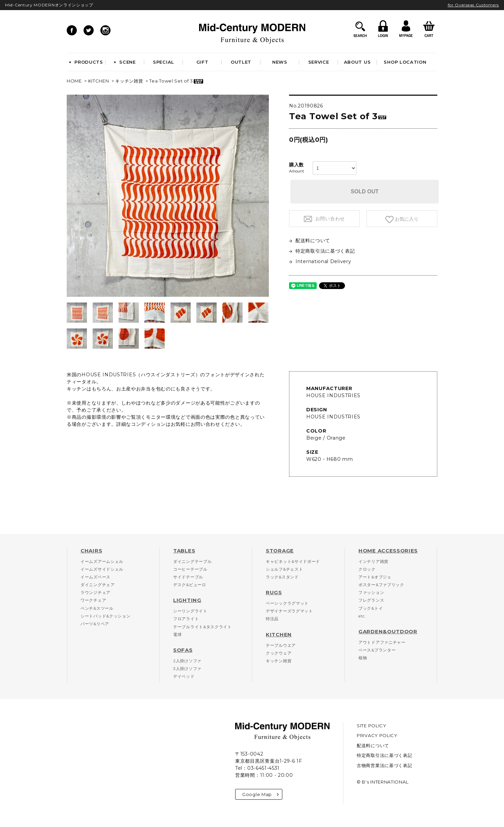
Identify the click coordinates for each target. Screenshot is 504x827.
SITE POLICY (372, 726)
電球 (177, 634)
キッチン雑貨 (129, 81)
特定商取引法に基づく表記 (322, 251)
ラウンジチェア (96, 592)
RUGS (274, 592)
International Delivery (320, 261)
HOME (74, 81)
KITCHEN (99, 81)
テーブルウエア (281, 645)
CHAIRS (91, 551)
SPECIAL (164, 62)
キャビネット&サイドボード (293, 561)
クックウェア (279, 653)
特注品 (272, 619)
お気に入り (406, 219)
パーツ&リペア (95, 624)
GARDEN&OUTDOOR (388, 631)
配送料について (310, 241)
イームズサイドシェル (102, 569)
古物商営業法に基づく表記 (384, 765)
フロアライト (186, 619)
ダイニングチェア (98, 585)
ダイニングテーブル (192, 561)
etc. (362, 616)
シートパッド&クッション (105, 616)
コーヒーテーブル (190, 569)
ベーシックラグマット (287, 603)
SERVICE (319, 62)
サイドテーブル (188, 577)
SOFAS (183, 650)
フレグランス (371, 600)
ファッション (371, 592)
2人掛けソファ (187, 661)
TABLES (184, 551)
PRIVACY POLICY (377, 735)
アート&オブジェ (375, 577)
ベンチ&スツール (97, 608)
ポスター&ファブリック (381, 585)
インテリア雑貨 (373, 561)
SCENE (125, 62)
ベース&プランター (377, 650)
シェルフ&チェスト (284, 569)
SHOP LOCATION (405, 62)
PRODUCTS (86, 62)
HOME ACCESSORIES (388, 551)
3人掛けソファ (187, 669)
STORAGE (280, 551)
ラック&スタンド (282, 577)
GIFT (202, 62)
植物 (363, 658)
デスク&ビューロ (190, 585)
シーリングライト (190, 611)
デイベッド (184, 676)
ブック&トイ (371, 608)
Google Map (260, 794)
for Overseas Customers (473, 5)
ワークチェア (93, 600)
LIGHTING (187, 600)
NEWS (280, 62)
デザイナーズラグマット (289, 611)
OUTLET (241, 62)
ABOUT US (357, 62)
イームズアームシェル (102, 561)
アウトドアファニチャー (382, 642)
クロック (367, 569)
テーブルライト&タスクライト (202, 627)
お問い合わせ (329, 219)
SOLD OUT (365, 192)
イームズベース (96, 577)
